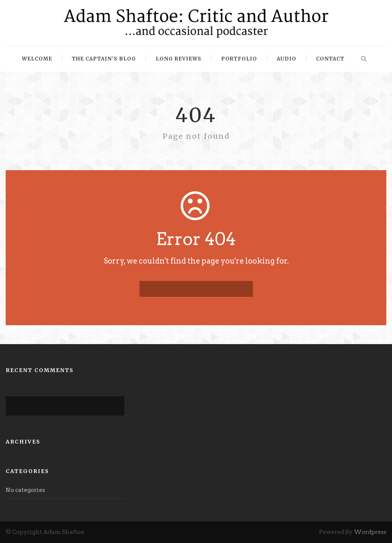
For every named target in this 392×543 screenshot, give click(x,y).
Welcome (37, 59)
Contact (330, 59)
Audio (287, 59)
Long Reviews (179, 59)
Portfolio (239, 59)
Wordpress (370, 532)
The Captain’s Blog (104, 59)
